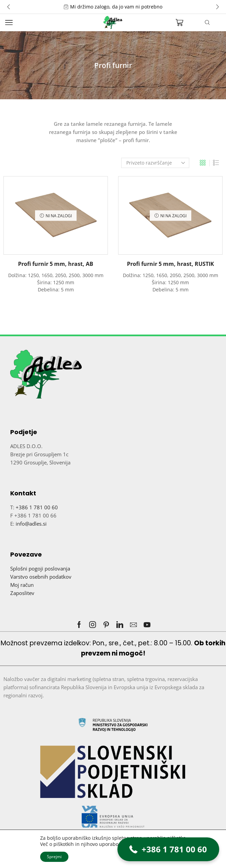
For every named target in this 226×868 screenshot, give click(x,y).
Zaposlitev (22, 593)
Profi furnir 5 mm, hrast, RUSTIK (171, 264)
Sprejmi (54, 857)
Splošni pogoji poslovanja (40, 568)
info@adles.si (31, 524)
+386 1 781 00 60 (37, 507)
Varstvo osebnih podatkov (41, 577)
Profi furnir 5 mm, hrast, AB (56, 264)
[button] (9, 7)
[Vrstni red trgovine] (155, 163)
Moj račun (22, 585)
